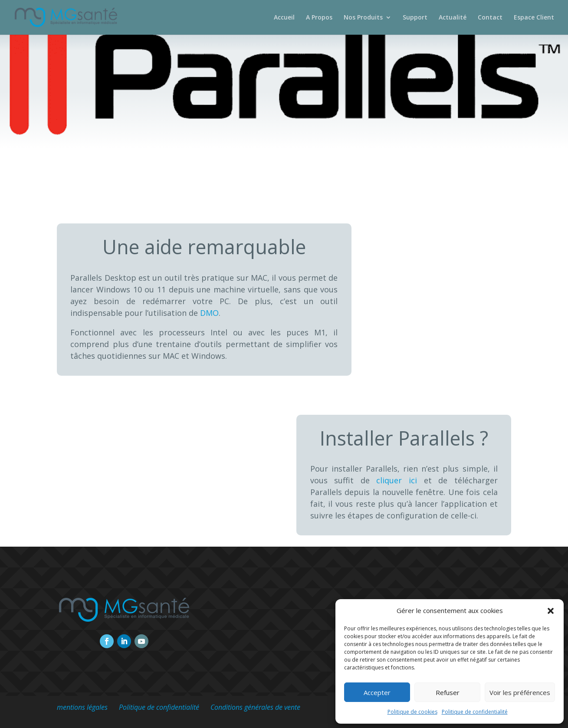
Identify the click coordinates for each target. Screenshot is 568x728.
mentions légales (82, 707)
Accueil (284, 18)
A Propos (319, 18)
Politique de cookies (412, 712)
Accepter (377, 692)
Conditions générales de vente (255, 707)
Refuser (448, 692)
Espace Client (534, 18)
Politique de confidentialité (475, 712)
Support (415, 18)
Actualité (453, 18)
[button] (551, 611)
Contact (490, 18)
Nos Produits (363, 18)
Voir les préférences (520, 692)
